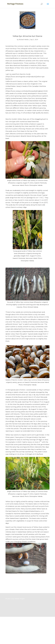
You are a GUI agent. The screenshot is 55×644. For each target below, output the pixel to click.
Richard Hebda (24, 39)
